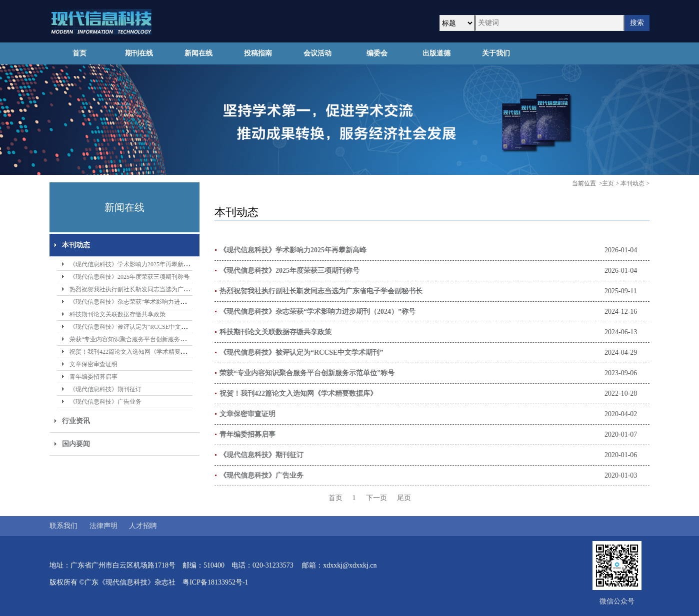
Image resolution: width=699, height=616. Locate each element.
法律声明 (103, 526)
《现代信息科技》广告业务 (105, 402)
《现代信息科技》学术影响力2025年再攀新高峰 (132, 264)
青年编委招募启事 (93, 377)
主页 (608, 183)
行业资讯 (76, 421)
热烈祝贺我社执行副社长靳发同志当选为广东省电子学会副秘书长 (156, 289)
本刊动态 (76, 245)
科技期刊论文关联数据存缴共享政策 (117, 314)
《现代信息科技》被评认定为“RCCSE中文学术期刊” (139, 327)
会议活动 (317, 53)
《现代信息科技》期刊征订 (105, 389)
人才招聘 (143, 526)
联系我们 (63, 526)
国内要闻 (76, 444)
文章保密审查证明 (93, 364)
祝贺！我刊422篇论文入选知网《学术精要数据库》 (137, 352)
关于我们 (496, 53)
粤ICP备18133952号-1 (215, 582)
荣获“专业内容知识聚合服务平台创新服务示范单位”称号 (144, 339)
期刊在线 (139, 53)
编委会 (377, 53)
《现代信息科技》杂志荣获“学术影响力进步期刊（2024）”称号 (153, 302)
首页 (79, 53)
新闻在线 (198, 53)
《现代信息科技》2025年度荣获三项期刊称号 (129, 277)
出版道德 (436, 53)
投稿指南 (258, 53)
